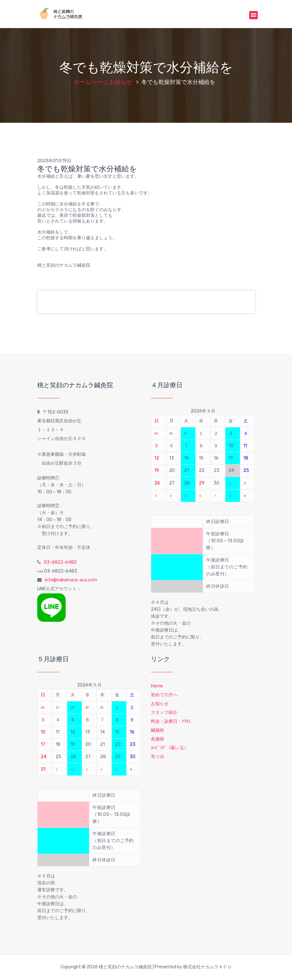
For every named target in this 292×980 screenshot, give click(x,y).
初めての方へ (164, 695)
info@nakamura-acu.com (71, 580)
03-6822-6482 (60, 562)
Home (157, 686)
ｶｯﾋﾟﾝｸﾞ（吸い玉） (170, 748)
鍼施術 (158, 730)
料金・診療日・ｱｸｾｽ (171, 721)
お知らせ (121, 82)
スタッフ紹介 (164, 713)
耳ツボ (158, 757)
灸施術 (158, 739)
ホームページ (91, 82)
